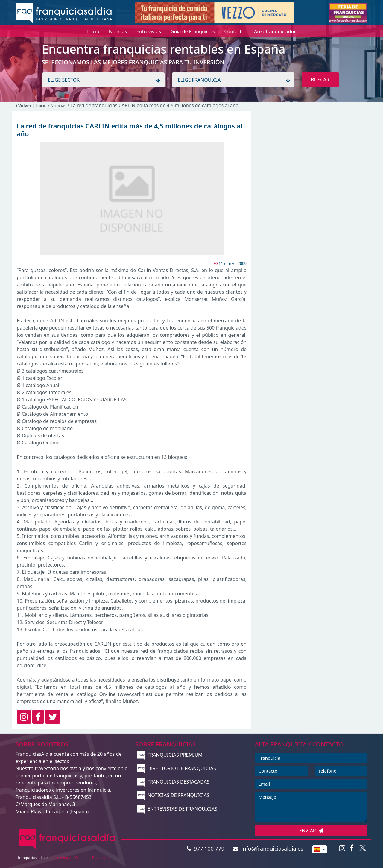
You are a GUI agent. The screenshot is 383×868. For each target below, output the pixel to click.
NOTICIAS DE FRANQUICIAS (173, 795)
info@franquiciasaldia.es (268, 849)
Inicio (41, 106)
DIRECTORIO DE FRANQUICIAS (177, 768)
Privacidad (101, 858)
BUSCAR (320, 80)
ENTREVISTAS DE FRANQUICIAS (177, 809)
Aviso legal (62, 858)
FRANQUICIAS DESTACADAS (173, 782)
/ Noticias (58, 106)
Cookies (82, 858)
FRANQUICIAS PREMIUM (170, 755)
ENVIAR (311, 831)
